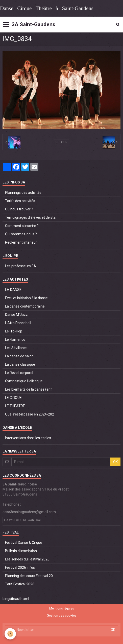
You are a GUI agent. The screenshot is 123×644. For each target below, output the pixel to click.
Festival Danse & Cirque (24, 543)
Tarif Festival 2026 (20, 584)
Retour (62, 142)
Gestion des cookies (62, 615)
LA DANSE (13, 290)
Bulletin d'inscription (21, 551)
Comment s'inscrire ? (22, 226)
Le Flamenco (15, 339)
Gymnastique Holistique (24, 381)
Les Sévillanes (16, 348)
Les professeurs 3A (21, 266)
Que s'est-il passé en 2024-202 (30, 414)
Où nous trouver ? (19, 209)
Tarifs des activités (20, 201)
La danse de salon (19, 356)
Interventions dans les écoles (28, 438)
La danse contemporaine (25, 306)
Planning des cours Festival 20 (29, 576)
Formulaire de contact (23, 520)
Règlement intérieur (21, 242)
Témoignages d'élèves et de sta (30, 217)
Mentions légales (62, 608)
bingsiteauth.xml (16, 599)
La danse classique (20, 364)
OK (115, 462)
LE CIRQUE (13, 398)
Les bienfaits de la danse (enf (29, 389)
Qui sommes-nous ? (21, 234)
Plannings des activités (23, 193)
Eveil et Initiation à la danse (26, 298)
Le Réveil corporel (19, 373)
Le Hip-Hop (14, 331)
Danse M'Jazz (16, 315)
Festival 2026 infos (20, 567)
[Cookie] (10, 634)
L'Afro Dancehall (18, 323)
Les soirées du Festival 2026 (27, 559)
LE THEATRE (15, 406)
